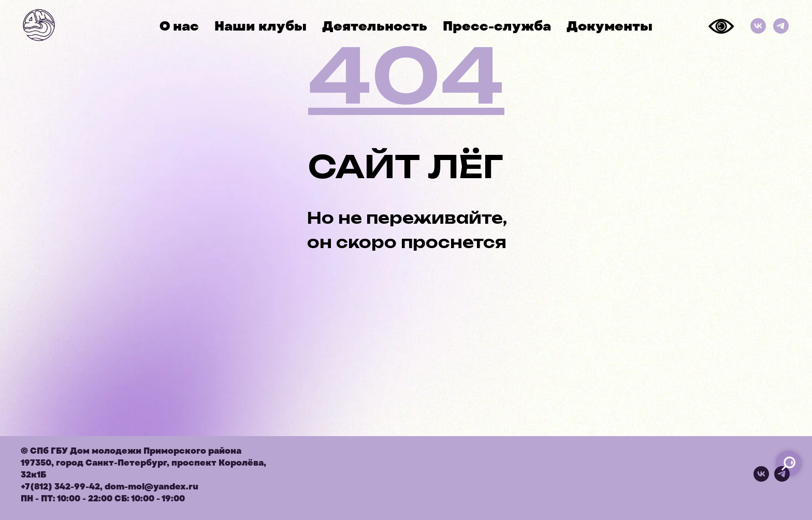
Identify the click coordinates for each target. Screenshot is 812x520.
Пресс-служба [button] (497, 26)
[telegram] (782, 479)
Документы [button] (610, 26)
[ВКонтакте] (758, 26)
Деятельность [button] (375, 26)
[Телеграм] (781, 26)
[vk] (761, 479)
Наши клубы (260, 26)
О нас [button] (179, 26)
